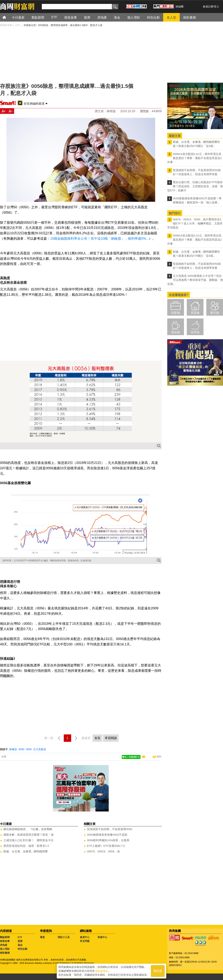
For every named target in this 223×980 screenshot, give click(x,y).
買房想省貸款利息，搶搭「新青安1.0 (26, 846)
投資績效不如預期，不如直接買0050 (110, 829)
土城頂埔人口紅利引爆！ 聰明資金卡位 (28, 840)
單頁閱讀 (111, 738)
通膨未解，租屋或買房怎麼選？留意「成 (28, 835)
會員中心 (85, 937)
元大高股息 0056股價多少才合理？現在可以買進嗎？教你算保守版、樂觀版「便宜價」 (195, 280)
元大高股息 (40, 749)
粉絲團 (180, 7)
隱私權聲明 (102, 971)
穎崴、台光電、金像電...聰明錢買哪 (25, 851)
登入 (216, 7)
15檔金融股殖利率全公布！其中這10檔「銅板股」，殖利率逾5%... (100, 239)
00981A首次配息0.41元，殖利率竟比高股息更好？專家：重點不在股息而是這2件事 (194, 158)
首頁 (8, 17)
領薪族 (176, 313)
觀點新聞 (5, 937)
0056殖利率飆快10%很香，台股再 (108, 840)
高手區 (195, 332)
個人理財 (5, 949)
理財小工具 (64, 937)
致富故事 (5, 941)
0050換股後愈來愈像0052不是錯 (107, 835)
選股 (42, 937)
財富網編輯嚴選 (34, 104)
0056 (29, 749)
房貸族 (195, 313)
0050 (21, 749)
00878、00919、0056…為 (103, 851)
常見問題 (85, 941)
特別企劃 (22, 949)
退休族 (176, 332)
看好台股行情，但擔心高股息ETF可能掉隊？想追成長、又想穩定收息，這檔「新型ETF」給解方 (195, 186)
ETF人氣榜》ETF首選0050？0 (106, 846)
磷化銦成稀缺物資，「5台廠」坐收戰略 (28, 829)
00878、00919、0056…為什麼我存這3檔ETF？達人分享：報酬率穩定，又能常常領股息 (195, 223)
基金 (20, 945)
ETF (20, 937)
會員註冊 (208, 7)
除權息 (13, 749)
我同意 (158, 971)
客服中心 (102, 937)
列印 (159, 757)
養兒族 (215, 313)
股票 (20, 941)
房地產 (4, 945)
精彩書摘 (5, 953)
